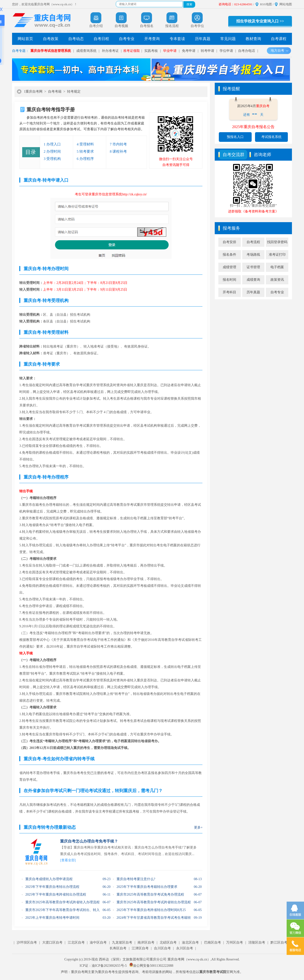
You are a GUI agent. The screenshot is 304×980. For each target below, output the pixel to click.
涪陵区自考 (257, 942)
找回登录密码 (277, 242)
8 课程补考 (118, 151)
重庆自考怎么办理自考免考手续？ (89, 841)
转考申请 (207, 51)
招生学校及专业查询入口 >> (260, 21)
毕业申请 (170, 51)
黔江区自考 (279, 942)
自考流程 (253, 242)
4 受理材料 (85, 144)
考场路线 (253, 255)
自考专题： (21, 51)
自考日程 (101, 39)
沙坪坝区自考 (27, 942)
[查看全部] (68, 860)
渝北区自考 (190, 942)
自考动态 (76, 39)
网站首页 (25, 39)
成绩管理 (229, 267)
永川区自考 (185, 948)
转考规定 (74, 92)
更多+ (198, 827)
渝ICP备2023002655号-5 (109, 966)
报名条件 (229, 255)
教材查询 (253, 39)
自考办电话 (247, 51)
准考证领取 (131, 51)
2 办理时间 (52, 151)
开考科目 (229, 292)
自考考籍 (55, 92)
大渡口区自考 (52, 942)
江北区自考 (76, 942)
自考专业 (127, 39)
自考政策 (51, 39)
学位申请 (226, 51)
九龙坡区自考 (122, 942)
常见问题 (228, 39)
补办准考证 (110, 51)
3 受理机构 (52, 159)
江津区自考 (140, 948)
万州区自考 (235, 942)
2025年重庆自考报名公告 (253, 127)
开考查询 (152, 39)
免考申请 (189, 51)
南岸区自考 (146, 942)
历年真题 (203, 39)
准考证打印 (277, 255)
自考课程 (279, 39)
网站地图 (286, 4)
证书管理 (253, 267)
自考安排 (229, 242)
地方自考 (280, 51)
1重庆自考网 (33, 92)
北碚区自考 (168, 942)
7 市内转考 (118, 144)
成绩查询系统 (86, 51)
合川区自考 (162, 948)
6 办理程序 (85, 159)
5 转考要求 (85, 151)
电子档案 (277, 267)
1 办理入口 (52, 144)
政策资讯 (277, 280)
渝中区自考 (98, 942)
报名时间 (229, 280)
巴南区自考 (213, 942)
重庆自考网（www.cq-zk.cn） (189, 959)
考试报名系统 (271, 137)
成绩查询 (253, 280)
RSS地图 (266, 4)
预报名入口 (235, 137)
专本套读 (177, 39)
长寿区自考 (118, 948)
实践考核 (151, 51)
